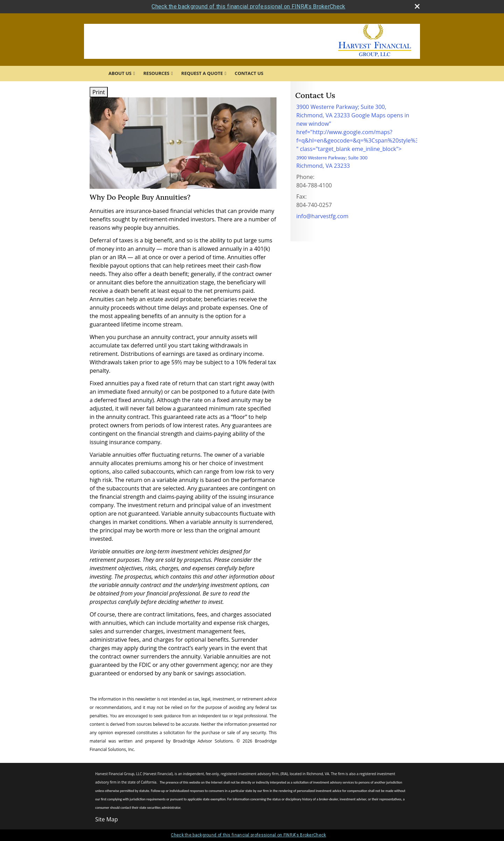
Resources (157, 73)
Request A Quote (202, 73)
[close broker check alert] (417, 6)
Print (99, 92)
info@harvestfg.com (322, 216)
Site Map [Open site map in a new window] (107, 819)
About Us (120, 73)
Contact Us (249, 73)
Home (94, 74)
